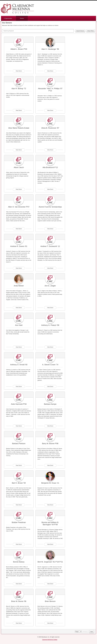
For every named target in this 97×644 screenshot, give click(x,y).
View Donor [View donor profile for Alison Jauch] (19, 189)
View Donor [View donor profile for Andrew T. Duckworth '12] (50, 268)
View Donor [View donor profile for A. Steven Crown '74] (50, 387)
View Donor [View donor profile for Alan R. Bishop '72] (19, 110)
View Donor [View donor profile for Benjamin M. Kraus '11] (50, 505)
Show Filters (91, 31)
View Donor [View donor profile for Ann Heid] (19, 347)
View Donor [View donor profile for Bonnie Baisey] (19, 584)
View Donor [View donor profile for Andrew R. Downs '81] (19, 268)
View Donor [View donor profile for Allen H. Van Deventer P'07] (19, 229)
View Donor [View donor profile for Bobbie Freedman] (19, 544)
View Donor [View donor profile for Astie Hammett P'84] (19, 426)
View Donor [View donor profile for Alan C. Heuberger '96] (50, 71)
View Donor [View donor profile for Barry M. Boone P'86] (50, 465)
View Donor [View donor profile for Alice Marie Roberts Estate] (19, 150)
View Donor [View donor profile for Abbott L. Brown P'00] (19, 71)
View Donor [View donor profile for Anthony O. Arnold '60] (19, 387)
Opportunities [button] (9, 18)
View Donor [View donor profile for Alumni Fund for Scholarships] (50, 229)
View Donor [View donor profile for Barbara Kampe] (50, 426)
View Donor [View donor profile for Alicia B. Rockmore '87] (50, 150)
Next (92, 632)
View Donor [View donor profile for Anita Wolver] (19, 308)
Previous (85, 632)
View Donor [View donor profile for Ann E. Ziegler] (50, 308)
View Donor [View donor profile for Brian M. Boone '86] (19, 623)
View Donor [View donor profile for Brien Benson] (50, 623)
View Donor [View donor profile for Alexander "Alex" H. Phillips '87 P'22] (50, 110)
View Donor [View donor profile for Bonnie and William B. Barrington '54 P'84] (50, 544)
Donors (22, 18)
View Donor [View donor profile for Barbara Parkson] (19, 465)
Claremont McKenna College (50, 640)
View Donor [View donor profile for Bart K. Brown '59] (19, 505)
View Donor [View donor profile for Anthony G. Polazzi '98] (50, 347)
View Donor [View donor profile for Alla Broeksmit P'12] (50, 189)
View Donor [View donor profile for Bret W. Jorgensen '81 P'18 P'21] (50, 584)
